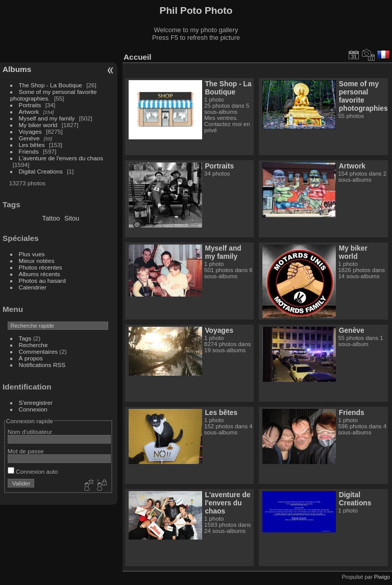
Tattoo (51, 218)
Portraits (30, 105)
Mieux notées (37, 261)
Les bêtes (32, 145)
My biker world (38, 125)
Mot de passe (26, 451)
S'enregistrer (36, 403)
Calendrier (33, 287)
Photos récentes (41, 267)
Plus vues (32, 254)
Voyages (30, 131)
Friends (29, 151)
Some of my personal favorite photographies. (364, 96)
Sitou (72, 218)
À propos (31, 358)
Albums (17, 69)
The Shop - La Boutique (51, 85)
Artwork (29, 112)
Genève (29, 138)
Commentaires (39, 351)
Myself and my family (47, 118)
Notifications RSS (42, 365)
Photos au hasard (42, 281)
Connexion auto (33, 471)
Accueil (138, 57)
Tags (25, 338)
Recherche (33, 345)
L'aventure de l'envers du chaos (61, 158)
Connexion (33, 409)
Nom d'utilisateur (30, 432)
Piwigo (382, 577)
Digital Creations (41, 171)
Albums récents (40, 274)
